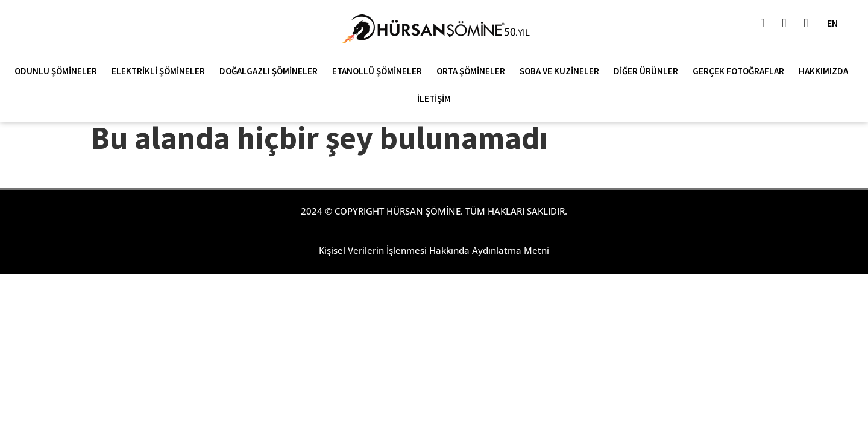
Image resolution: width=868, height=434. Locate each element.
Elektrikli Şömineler (161, 71)
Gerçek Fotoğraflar (741, 71)
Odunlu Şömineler (59, 71)
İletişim (434, 99)
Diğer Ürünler (649, 71)
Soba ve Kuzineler (562, 71)
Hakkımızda (826, 71)
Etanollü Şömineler (380, 71)
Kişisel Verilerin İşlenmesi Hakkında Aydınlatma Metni (434, 250)
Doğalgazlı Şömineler (272, 71)
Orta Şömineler (474, 71)
